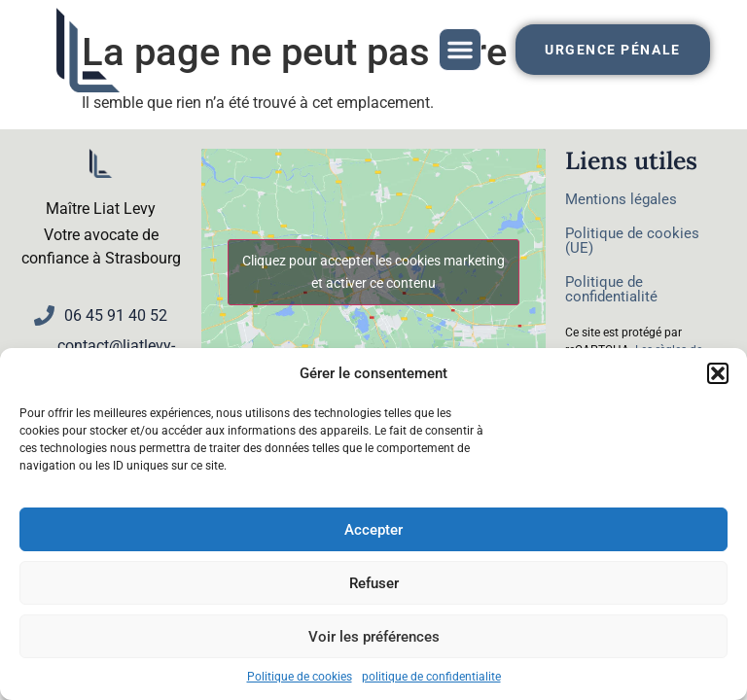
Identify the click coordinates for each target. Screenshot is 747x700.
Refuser (374, 583)
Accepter (373, 530)
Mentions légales (621, 199)
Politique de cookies (300, 677)
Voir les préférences (374, 637)
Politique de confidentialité (611, 289)
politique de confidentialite (431, 677)
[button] (718, 373)
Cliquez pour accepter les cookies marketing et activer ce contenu (373, 272)
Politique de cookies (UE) (632, 241)
